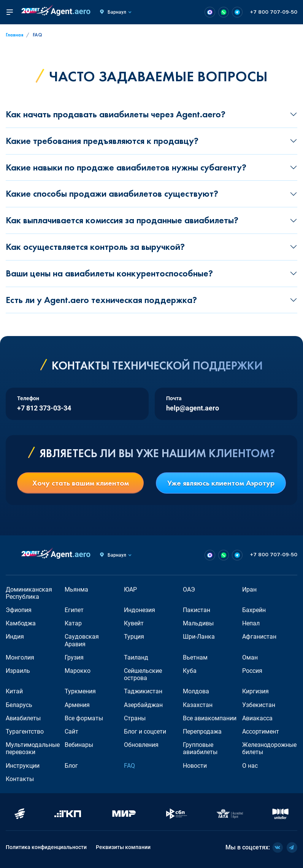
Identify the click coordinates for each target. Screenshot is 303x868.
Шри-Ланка (199, 637)
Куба (190, 671)
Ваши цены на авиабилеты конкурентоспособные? (109, 273)
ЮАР (130, 589)
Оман (250, 657)
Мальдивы (198, 623)
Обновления (141, 745)
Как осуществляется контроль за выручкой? (95, 247)
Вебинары (79, 745)
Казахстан (198, 705)
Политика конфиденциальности (46, 847)
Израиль (18, 671)
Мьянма (76, 589)
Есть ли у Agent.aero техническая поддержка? (101, 300)
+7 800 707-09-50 (274, 12)
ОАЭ (189, 589)
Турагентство (25, 731)
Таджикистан (143, 691)
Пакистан (197, 610)
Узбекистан (259, 705)
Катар (73, 623)
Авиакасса (257, 718)
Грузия (74, 657)
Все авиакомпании (210, 718)
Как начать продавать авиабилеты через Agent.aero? (116, 114)
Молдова (196, 691)
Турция (134, 637)
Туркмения (80, 691)
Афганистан (259, 637)
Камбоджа (21, 623)
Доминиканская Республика (29, 593)
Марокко (78, 671)
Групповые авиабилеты (200, 748)
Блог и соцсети (145, 731)
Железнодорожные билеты (269, 748)
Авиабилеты (23, 718)
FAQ (129, 766)
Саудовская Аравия (82, 640)
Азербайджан (143, 705)
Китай (14, 691)
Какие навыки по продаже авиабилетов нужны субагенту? (126, 167)
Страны (135, 718)
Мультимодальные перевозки (33, 748)
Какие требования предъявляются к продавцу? (102, 141)
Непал (251, 623)
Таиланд (136, 657)
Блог (71, 766)
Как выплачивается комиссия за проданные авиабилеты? (122, 220)
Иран (249, 589)
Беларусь (19, 705)
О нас (250, 766)
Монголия (20, 657)
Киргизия (255, 691)
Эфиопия (19, 610)
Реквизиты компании (123, 847)
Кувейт (134, 623)
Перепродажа (202, 731)
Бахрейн (254, 610)
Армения (77, 705)
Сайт (71, 731)
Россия (252, 671)
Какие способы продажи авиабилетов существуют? (112, 193)
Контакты (20, 779)
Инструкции (23, 766)
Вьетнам (195, 657)
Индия (15, 637)
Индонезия (140, 610)
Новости (195, 766)
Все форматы (84, 718)
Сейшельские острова (143, 674)
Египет (74, 610)
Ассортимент (261, 731)
